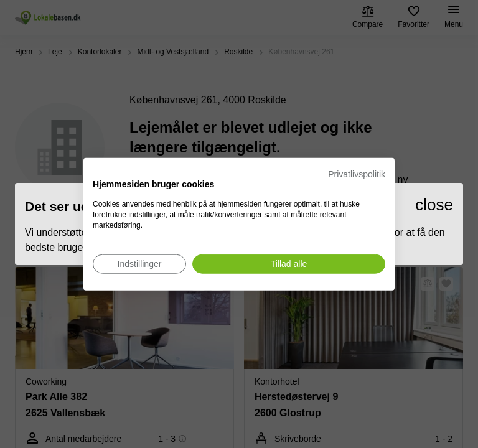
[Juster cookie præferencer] (139, 264)
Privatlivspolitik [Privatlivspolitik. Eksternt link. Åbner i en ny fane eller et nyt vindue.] (357, 174)
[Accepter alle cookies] (289, 264)
